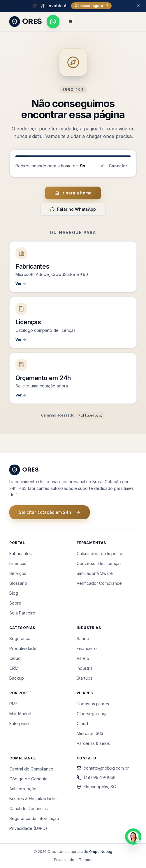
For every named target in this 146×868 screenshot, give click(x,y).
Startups (85, 678)
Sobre (15, 603)
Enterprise (19, 723)
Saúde (83, 638)
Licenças (18, 563)
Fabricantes (21, 553)
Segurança (20, 638)
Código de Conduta (28, 779)
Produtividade (23, 648)
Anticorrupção (23, 789)
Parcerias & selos (93, 743)
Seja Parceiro (22, 613)
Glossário (18, 583)
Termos (86, 860)
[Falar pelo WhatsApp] (53, 22)
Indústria (85, 668)
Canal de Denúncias (29, 808)
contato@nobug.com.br (103, 768)
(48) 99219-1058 (96, 777)
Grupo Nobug (101, 852)
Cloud (15, 658)
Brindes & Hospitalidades (33, 799)
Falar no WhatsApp (73, 209)
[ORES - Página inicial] (26, 22)
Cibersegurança (92, 714)
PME (14, 704)
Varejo (83, 658)
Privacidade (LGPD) (28, 828)
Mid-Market (20, 714)
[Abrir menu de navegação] (71, 22)
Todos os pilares (93, 704)
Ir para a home (73, 193)
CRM (14, 668)
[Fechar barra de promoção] (138, 6)
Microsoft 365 (90, 733)
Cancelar (114, 166)
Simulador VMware (95, 573)
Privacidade (64, 860)
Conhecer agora (91, 6)
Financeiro (87, 648)
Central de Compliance (31, 769)
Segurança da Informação (34, 818)
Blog (14, 593)
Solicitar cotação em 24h (50, 512)
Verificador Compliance (99, 583)
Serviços (18, 573)
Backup (17, 678)
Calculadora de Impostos (101, 553)
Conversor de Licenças (99, 563)
